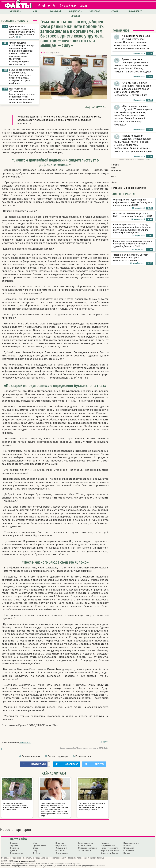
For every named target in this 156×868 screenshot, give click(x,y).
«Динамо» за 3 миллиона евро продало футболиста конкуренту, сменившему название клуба (22, 32)
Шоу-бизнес (122, 11)
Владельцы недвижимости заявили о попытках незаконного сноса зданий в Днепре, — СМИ (133, 244)
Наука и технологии (110, 846)
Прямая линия (39, 843)
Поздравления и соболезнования (50, 856)
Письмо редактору (58, 756)
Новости (14, 841)
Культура (48, 11)
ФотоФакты (129, 848)
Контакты (28, 856)
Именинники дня (131, 841)
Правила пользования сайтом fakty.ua (86, 856)
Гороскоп (141, 11)
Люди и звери (85, 843)
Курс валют (129, 846)
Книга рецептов (85, 841)
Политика (15, 846)
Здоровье (85, 11)
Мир (30, 11)
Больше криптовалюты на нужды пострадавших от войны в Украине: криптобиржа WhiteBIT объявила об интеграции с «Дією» (132, 229)
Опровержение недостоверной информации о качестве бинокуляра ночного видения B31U (133, 202)
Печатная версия (31, 756)
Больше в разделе (124, 194)
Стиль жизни (62, 851)
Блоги (36, 846)
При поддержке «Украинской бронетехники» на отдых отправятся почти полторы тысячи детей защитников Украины (22, 95)
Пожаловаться (83, 756)
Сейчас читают (54, 773)
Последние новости (15, 21)
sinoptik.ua (140, 188)
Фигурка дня (61, 846)
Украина (11, 11)
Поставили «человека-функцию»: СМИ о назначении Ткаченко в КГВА (133, 215)
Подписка (16, 856)
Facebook (25, 743)
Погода (127, 851)
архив (84, 6)
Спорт (103, 11)
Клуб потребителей (110, 848)
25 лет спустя (84, 848)
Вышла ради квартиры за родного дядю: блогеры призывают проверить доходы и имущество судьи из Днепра (21, 76)
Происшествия (17, 851)
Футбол (36, 851)
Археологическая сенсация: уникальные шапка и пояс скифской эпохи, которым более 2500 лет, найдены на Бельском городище (133, 65)
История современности (108, 842)
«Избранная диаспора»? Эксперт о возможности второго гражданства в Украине (131, 257)
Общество (66, 11)
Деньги (14, 848)
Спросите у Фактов (110, 851)
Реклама (5, 856)
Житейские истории (87, 846)
